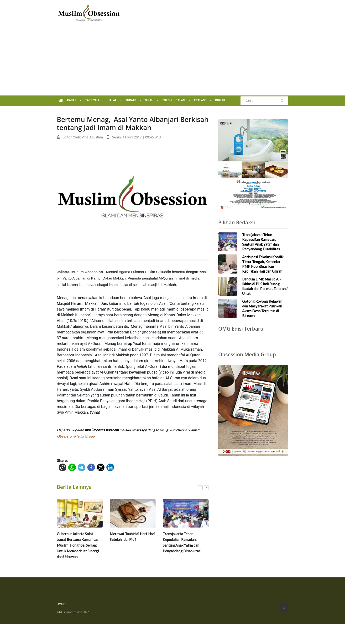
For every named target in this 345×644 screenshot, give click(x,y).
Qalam (183, 100)
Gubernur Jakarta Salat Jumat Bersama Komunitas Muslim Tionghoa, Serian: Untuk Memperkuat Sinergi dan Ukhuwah (78, 545)
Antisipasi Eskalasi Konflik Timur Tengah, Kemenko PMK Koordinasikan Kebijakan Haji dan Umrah (263, 264)
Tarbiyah (94, 100)
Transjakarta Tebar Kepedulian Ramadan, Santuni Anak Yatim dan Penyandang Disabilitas (182, 542)
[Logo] (89, 12)
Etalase (203, 100)
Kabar (74, 100)
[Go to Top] (284, 608)
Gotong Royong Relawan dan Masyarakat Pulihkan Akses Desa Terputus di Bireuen (262, 308)
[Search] (264, 101)
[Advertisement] (172, 60)
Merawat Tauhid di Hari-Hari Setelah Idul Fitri (132, 537)
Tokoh (167, 100)
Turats (133, 100)
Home (61, 604)
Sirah (152, 100)
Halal (115, 100)
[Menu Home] (61, 101)
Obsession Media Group (76, 436)
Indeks (220, 100)
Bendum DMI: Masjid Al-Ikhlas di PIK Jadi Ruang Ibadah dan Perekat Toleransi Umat (265, 286)
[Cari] (282, 101)
